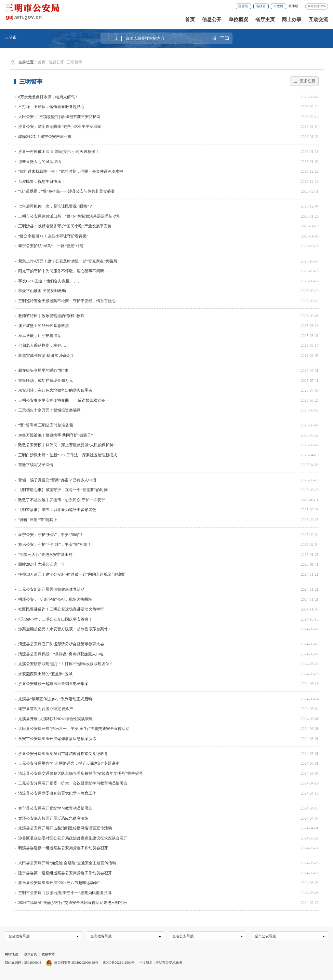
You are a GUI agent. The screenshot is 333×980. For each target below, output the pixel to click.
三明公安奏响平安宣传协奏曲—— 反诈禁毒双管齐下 (64, 400)
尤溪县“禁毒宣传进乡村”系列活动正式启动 (55, 699)
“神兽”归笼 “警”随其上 (38, 520)
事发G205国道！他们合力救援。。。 (50, 281)
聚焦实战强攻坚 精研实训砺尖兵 (46, 356)
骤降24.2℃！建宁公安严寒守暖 (45, 137)
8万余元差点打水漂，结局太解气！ (48, 97)
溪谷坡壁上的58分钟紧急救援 (44, 326)
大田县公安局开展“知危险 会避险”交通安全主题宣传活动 (67, 863)
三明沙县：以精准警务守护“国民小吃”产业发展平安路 (65, 226)
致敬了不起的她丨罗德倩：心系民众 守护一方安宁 (62, 500)
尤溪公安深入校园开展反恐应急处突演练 (53, 818)
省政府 (261, 6)
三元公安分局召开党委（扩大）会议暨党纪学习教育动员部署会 (73, 783)
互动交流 (318, 20)
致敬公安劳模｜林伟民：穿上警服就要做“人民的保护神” (67, 445)
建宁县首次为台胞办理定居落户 (46, 709)
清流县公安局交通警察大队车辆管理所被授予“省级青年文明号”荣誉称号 (80, 773)
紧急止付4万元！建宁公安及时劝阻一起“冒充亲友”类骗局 (68, 261)
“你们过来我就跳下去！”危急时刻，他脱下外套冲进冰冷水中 (71, 171)
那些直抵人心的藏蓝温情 (40, 162)
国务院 (243, 6)
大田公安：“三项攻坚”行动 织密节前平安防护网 (59, 117)
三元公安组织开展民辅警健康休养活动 (51, 589)
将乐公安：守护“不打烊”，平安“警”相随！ (55, 544)
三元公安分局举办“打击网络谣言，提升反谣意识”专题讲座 (69, 763)
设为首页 (31, 954)
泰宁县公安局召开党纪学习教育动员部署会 (55, 808)
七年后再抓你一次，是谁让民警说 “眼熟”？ (55, 206)
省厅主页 (265, 20)
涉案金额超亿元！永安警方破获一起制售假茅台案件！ (65, 629)
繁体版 (293, 6)
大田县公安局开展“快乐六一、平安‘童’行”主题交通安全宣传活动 (74, 729)
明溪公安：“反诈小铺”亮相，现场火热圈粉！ (57, 599)
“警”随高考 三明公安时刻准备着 (46, 425)
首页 (190, 20)
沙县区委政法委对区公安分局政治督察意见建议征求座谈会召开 (73, 838)
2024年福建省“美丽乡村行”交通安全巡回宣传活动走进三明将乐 (73, 903)
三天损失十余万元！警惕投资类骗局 (49, 410)
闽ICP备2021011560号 (119, 963)
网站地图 (11, 954)
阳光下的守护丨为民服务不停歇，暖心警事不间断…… (65, 271)
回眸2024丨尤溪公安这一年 (42, 564)
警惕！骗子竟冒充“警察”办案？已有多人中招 (57, 480)
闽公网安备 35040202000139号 (76, 963)
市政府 (278, 6)
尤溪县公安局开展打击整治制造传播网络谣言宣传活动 (65, 828)
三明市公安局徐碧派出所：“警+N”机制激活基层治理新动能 (69, 216)
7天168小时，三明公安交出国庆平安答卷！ (55, 619)
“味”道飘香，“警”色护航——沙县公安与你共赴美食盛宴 (67, 191)
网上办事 (292, 20)
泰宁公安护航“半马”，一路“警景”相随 (51, 246)
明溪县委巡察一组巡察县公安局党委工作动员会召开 (63, 848)
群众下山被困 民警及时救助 (42, 291)
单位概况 (238, 20)
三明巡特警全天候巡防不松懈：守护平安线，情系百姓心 (67, 301)
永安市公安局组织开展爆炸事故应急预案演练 (57, 739)
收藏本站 (48, 954)
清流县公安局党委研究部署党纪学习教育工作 (57, 793)
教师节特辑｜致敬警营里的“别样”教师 (51, 316)
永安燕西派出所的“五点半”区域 (45, 674)
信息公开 (212, 20)
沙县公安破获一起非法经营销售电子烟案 (53, 684)
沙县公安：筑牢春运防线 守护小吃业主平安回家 (60, 127)
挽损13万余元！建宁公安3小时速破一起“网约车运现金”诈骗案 (72, 574)
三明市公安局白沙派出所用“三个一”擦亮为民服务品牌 (65, 893)
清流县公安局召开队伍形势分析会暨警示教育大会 (61, 644)
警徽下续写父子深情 (36, 465)
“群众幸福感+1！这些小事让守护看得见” (53, 236)
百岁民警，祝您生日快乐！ (42, 181)
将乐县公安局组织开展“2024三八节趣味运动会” (59, 883)
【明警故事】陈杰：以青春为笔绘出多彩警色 (57, 510)
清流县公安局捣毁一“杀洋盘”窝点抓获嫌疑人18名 (61, 654)
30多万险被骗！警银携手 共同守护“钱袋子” (55, 435)
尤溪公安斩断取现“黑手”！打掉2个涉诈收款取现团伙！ (66, 664)
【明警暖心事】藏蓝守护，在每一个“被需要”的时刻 (63, 490)
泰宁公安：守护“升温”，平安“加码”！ (51, 535)
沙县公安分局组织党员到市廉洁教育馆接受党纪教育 (63, 754)
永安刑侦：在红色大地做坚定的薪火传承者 (55, 390)
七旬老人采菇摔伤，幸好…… (44, 345)
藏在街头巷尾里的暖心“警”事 (43, 370)
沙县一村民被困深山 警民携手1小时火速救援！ (59, 152)
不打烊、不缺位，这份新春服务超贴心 (51, 107)
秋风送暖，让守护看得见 (40, 336)
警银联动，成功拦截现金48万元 (46, 381)
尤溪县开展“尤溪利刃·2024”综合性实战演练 (55, 719)
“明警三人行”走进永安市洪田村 (45, 555)
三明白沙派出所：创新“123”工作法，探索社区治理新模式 (68, 455)
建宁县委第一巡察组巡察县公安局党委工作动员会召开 (65, 873)
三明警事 (74, 62)
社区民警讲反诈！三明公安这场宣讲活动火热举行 (61, 609)
